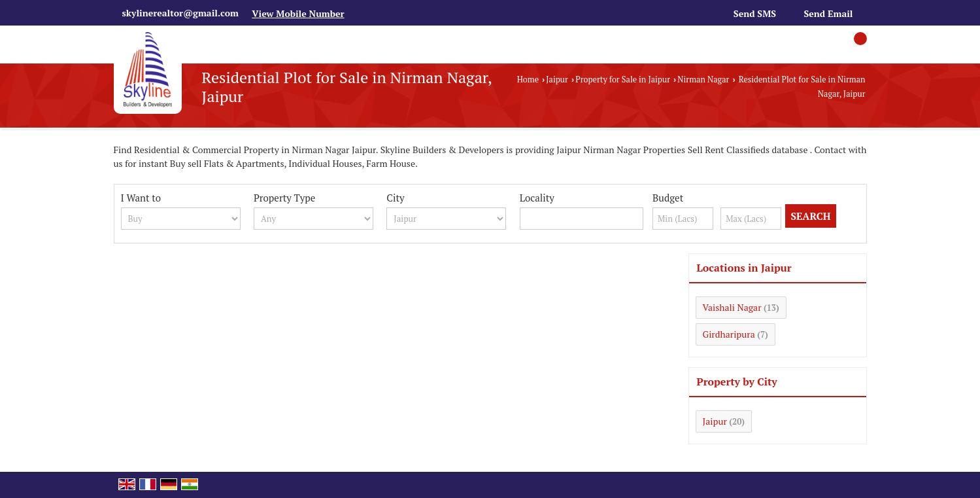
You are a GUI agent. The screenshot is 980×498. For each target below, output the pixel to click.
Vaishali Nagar (732, 307)
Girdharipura (729, 334)
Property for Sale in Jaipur (623, 80)
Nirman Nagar (703, 80)
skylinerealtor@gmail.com (180, 13)
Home (528, 80)
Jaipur (557, 80)
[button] (298, 13)
